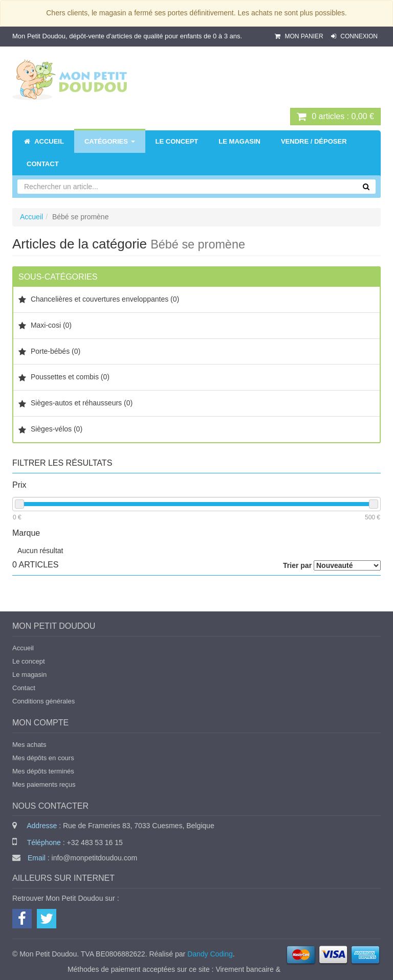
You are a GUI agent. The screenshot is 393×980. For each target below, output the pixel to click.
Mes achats (29, 745)
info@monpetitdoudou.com (95, 858)
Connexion (354, 36)
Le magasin (29, 675)
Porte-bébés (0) (49, 351)
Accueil (31, 217)
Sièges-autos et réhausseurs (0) (75, 403)
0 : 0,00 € (335, 117)
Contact (24, 688)
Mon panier (300, 36)
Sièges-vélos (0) (50, 429)
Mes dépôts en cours (43, 758)
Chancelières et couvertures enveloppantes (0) (99, 299)
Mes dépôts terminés (43, 771)
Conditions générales (43, 701)
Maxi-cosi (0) (45, 325)
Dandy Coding (210, 954)
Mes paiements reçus (44, 784)
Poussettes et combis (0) (64, 377)
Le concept (29, 661)
